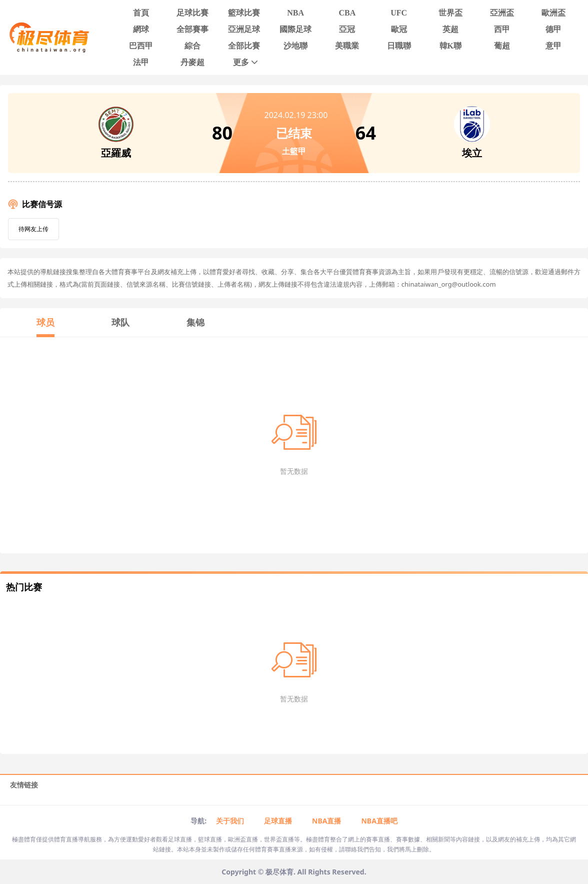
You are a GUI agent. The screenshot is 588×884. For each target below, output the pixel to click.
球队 (120, 322)
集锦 (195, 322)
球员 (45, 322)
